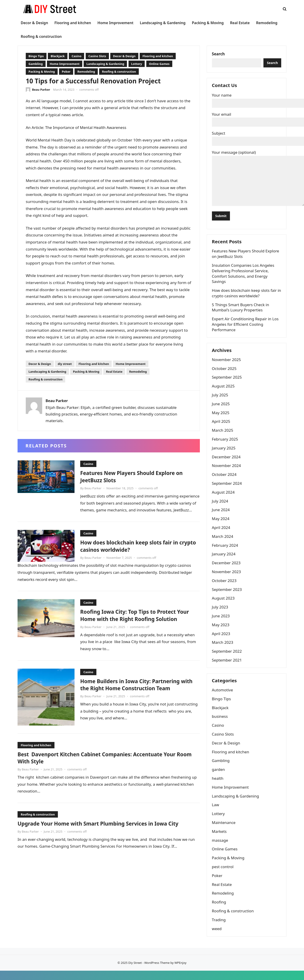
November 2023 (227, 579)
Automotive (223, 699)
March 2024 (223, 543)
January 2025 (224, 455)
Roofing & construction (119, 72)
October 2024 (225, 481)
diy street (65, 364)
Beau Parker (41, 90)
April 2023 (222, 640)
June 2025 (222, 410)
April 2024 (222, 534)
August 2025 (224, 393)
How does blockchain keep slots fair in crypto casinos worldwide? (135, 546)
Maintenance (224, 831)
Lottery (137, 64)
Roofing (220, 911)
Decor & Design (124, 56)
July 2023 (221, 614)
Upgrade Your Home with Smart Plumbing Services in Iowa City (108, 824)
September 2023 (228, 596)
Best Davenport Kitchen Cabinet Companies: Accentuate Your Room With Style (107, 758)
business (221, 725)
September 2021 (228, 667)
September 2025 (228, 384)
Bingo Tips (36, 56)
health (218, 787)
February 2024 (226, 552)
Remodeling (86, 72)
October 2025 (225, 375)
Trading (220, 928)
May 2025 (221, 419)
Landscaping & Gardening (105, 64)
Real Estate (114, 372)
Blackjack (58, 56)
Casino (76, 56)
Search (219, 55)
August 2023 (224, 605)
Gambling (36, 64)
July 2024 (221, 508)
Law (216, 814)
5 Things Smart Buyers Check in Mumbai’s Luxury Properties (241, 312)
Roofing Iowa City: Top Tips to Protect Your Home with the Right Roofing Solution (134, 619)
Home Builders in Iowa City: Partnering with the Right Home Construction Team (138, 685)
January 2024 (224, 561)
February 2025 (226, 446)
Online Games (159, 64)
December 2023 (227, 570)
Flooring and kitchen (158, 56)
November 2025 (227, 366)
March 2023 (223, 649)
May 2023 (221, 631)
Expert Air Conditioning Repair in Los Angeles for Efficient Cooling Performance (246, 329)
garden (219, 778)
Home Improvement (65, 64)
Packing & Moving (42, 72)
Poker (66, 72)
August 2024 (224, 499)
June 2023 (222, 622)
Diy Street (135, 972)
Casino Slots (97, 56)
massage (221, 849)
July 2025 (221, 402)
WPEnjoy (180, 972)
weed (218, 937)
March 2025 (223, 437)
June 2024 (222, 517)
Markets (220, 840)
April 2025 (222, 428)
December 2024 (227, 463)
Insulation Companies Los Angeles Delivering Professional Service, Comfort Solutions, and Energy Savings (244, 278)
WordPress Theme (157, 972)
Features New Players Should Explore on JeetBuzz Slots (138, 476)
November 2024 (227, 472)
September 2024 (228, 490)
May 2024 (221, 525)
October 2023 (225, 587)
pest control (223, 875)
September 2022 (228, 658)
